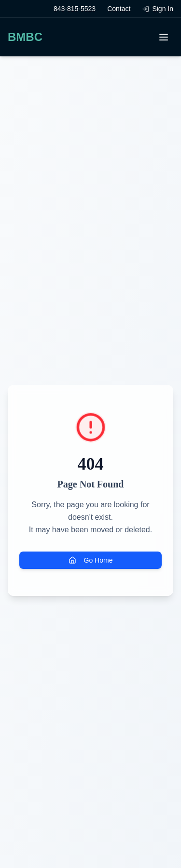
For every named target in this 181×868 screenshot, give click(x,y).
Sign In (158, 9)
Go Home (91, 560)
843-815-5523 (75, 9)
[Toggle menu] (164, 37)
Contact (119, 9)
